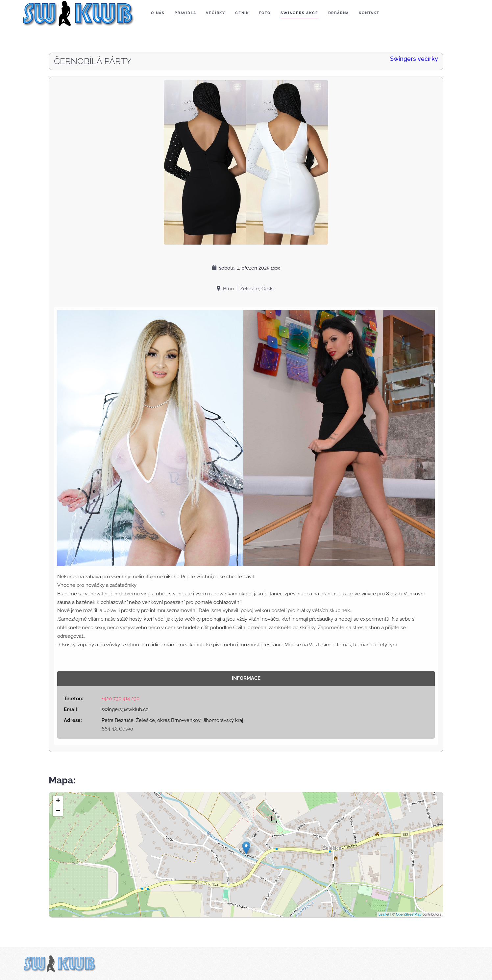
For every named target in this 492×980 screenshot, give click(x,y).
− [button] (58, 811)
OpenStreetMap (409, 914)
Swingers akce (299, 13)
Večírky (216, 13)
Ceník (242, 13)
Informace (246, 678)
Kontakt (369, 13)
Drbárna (339, 13)
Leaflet (384, 914)
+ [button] (58, 801)
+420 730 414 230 (121, 699)
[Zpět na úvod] (77, 13)
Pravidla (185, 13)
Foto (265, 13)
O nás (158, 13)
